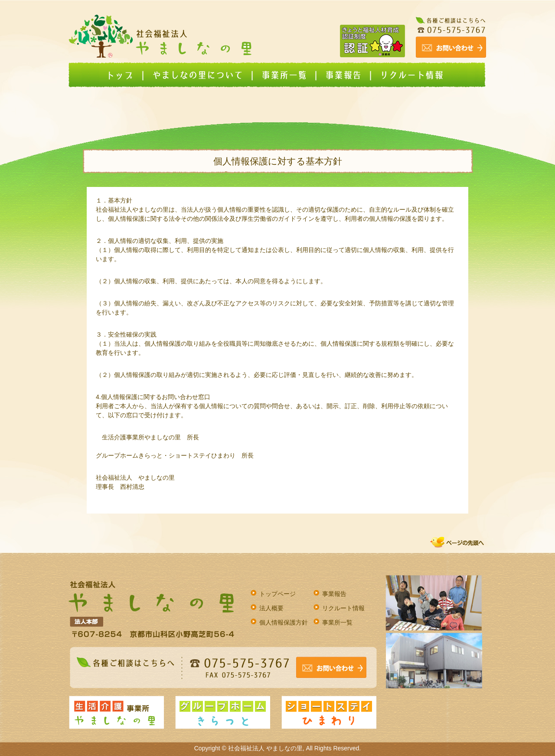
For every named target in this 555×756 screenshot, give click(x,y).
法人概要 (271, 608)
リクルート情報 (343, 608)
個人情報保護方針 (284, 622)
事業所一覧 (337, 622)
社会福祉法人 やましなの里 (265, 748)
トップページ (277, 594)
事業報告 (334, 594)
